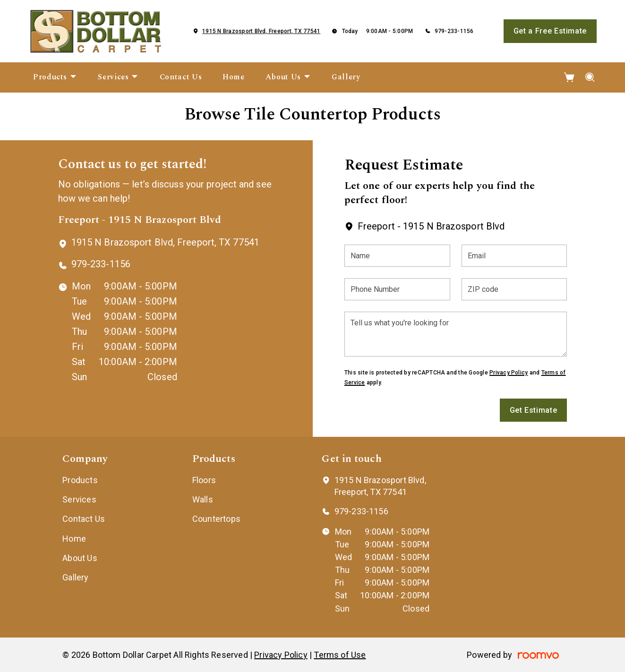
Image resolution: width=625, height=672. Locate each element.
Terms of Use (340, 655)
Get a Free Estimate (550, 31)
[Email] (514, 256)
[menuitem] (55, 77)
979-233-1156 (454, 31)
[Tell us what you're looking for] (456, 334)
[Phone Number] (397, 289)
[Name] (397, 256)
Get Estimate (534, 410)
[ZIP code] (514, 289)
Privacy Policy (509, 373)
